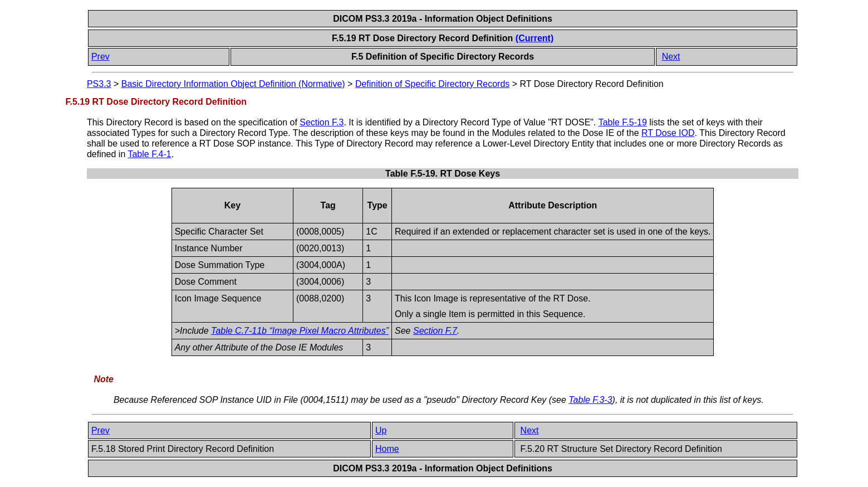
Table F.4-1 (149, 154)
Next (671, 57)
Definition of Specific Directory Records (432, 84)
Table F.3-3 (590, 400)
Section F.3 (322, 122)
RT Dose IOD (668, 133)
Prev (100, 57)
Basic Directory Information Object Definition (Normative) (233, 84)
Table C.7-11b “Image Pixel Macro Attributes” (300, 331)
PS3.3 (99, 84)
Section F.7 (435, 331)
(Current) (534, 38)
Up (381, 430)
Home (387, 449)
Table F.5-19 (623, 122)
